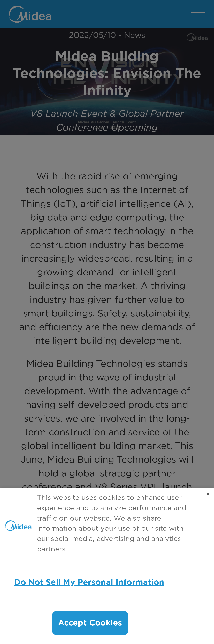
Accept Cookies (90, 623)
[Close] (208, 494)
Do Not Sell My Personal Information (89, 582)
